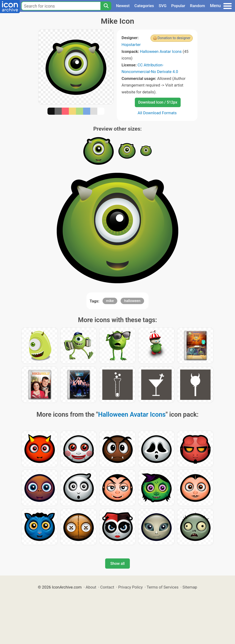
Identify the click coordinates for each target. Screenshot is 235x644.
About (91, 587)
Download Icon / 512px (158, 102)
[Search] (106, 6)
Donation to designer (174, 38)
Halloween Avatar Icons (161, 51)
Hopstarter (131, 45)
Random (197, 6)
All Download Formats (157, 113)
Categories (144, 6)
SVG (163, 6)
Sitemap (190, 587)
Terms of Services (163, 587)
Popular (178, 6)
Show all (117, 564)
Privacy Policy (130, 587)
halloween (132, 301)
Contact (107, 587)
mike (110, 301)
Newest (123, 6)
